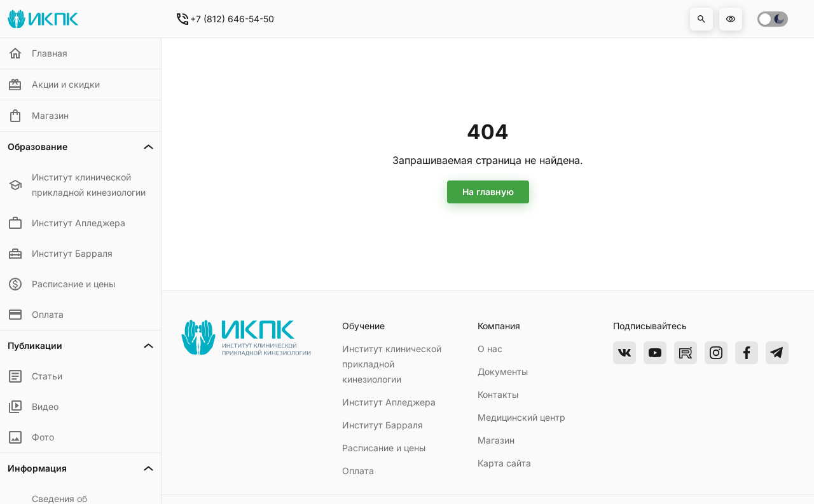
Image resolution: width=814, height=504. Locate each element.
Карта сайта (504, 463)
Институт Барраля (383, 425)
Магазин (496, 440)
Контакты (498, 394)
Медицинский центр (521, 417)
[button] (701, 19)
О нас (490, 349)
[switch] (773, 19)
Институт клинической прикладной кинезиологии (392, 364)
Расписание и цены (384, 448)
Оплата (358, 471)
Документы (503, 371)
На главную (488, 192)
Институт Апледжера (389, 402)
